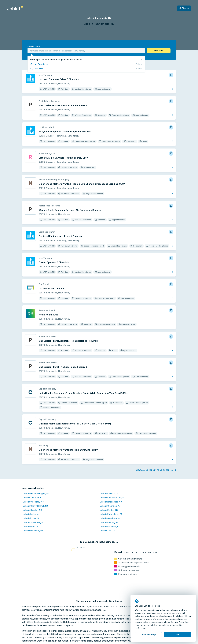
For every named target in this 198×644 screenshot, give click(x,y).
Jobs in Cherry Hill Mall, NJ (35, 506)
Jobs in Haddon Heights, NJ (36, 493)
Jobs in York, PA (108, 531)
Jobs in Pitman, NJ (32, 518)
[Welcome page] (15, 8)
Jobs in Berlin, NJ (31, 514)
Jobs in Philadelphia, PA (111, 514)
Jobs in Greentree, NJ (110, 506)
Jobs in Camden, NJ (32, 510)
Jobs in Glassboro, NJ (110, 518)
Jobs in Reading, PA (109, 522)
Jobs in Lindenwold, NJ (111, 502)
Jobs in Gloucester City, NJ (113, 498)
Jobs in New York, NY (33, 531)
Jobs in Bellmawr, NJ (110, 493)
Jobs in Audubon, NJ (33, 498)
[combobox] (86, 51)
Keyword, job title (34, 46)
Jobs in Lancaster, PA (110, 527)
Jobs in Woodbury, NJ (33, 502)
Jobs (89, 18)
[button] (159, 51)
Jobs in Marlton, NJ (109, 510)
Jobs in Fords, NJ (31, 527)
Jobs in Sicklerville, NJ (34, 522)
